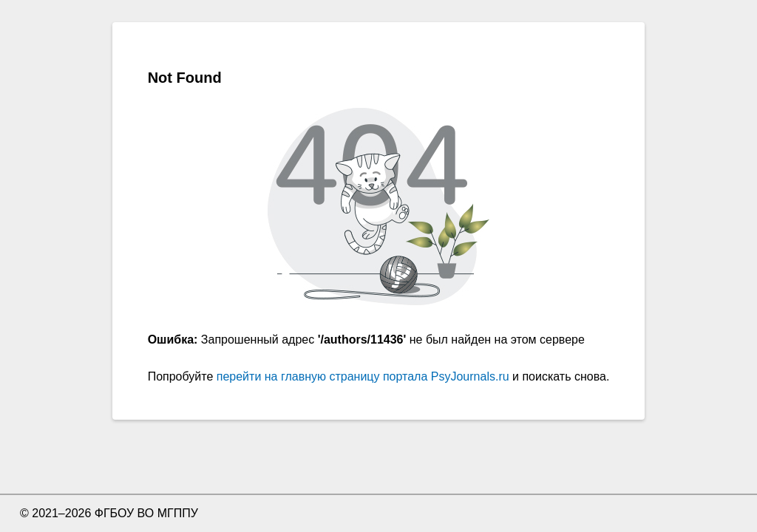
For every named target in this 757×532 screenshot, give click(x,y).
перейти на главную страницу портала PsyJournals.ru (363, 376)
